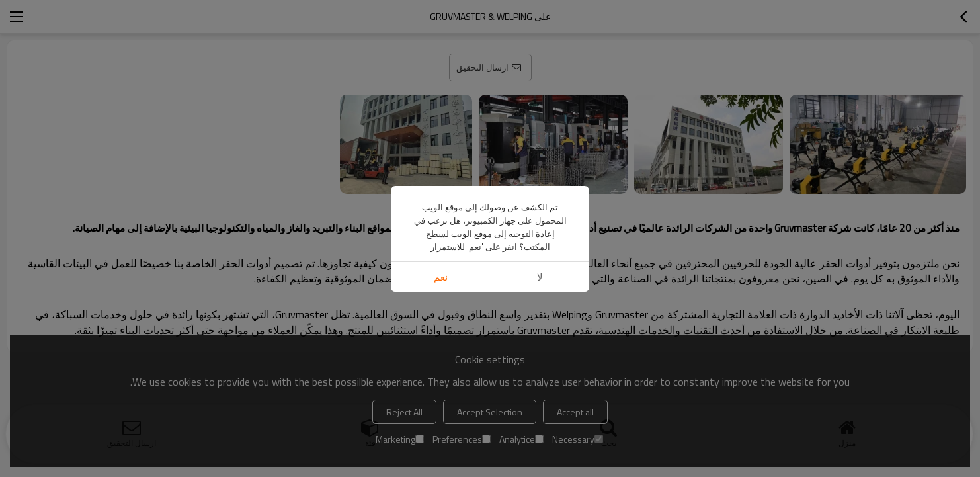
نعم (441, 277)
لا (540, 277)
